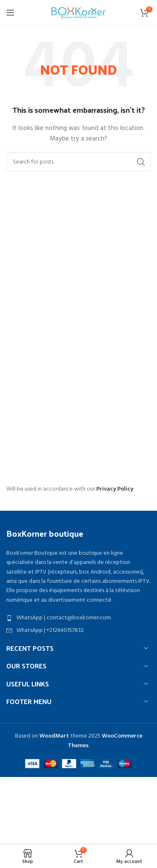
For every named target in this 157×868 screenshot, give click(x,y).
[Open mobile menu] (10, 13)
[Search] (78, 162)
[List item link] (78, 618)
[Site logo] (78, 13)
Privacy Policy (115, 489)
